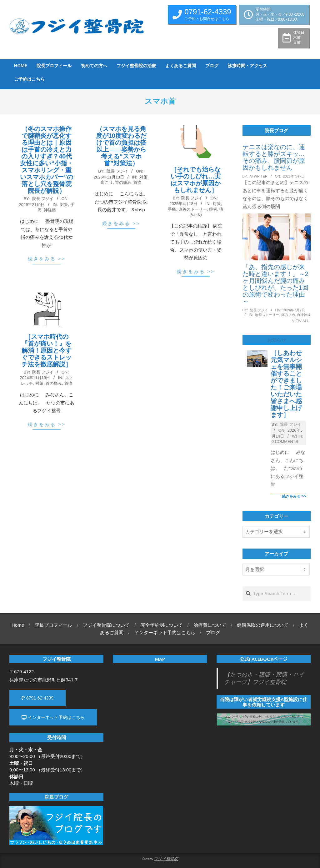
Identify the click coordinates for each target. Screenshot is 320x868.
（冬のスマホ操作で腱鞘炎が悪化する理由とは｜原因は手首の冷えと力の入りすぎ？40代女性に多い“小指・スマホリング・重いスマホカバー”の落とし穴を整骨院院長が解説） (47, 160)
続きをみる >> (47, 258)
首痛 (137, 182)
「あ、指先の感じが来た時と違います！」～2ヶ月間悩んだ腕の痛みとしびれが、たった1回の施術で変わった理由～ (275, 284)
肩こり (107, 182)
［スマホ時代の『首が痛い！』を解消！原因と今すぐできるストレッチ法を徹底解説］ (47, 350)
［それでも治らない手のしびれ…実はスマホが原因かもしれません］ (196, 180)
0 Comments (285, 442)
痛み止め (288, 315)
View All (300, 321)
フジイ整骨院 (166, 859)
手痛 (172, 209)
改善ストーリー (193, 209)
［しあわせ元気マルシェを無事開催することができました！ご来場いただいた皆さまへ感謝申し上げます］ (286, 384)
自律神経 (304, 315)
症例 (213, 209)
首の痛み (123, 182)
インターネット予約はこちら (53, 717)
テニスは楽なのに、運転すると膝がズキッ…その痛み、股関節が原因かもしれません (274, 157)
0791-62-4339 (37, 698)
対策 (64, 205)
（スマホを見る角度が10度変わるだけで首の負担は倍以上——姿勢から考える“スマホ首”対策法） (121, 146)
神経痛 (50, 210)
